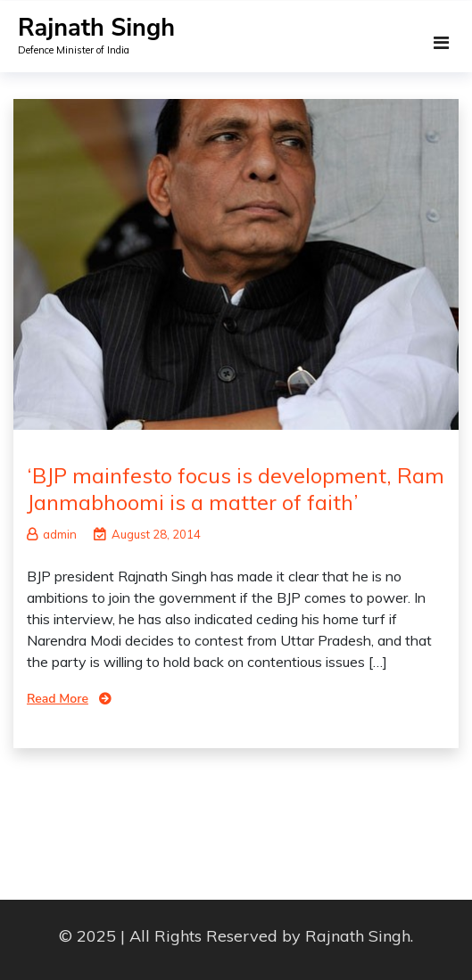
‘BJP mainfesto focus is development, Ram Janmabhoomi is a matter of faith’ (236, 489)
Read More (58, 699)
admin (52, 534)
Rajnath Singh (96, 28)
